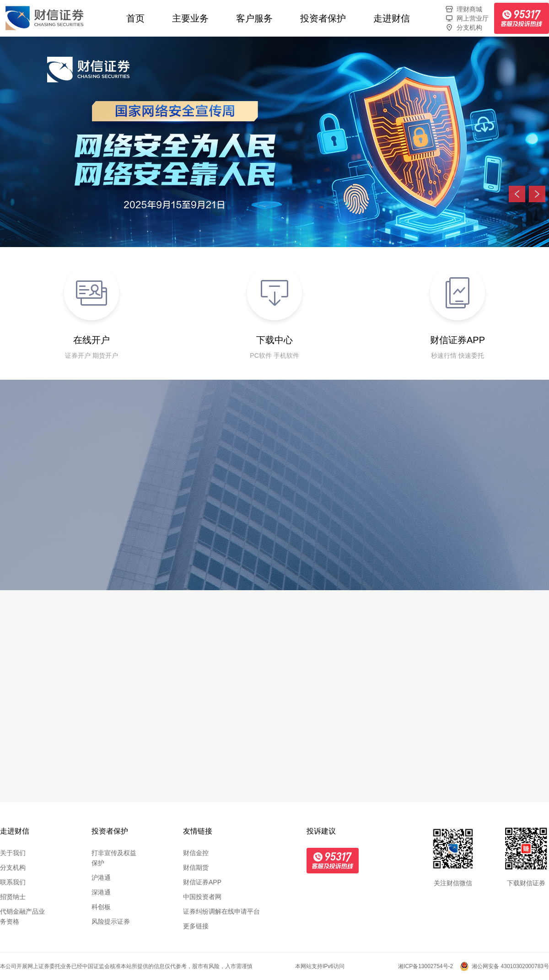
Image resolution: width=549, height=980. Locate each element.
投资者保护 (323, 18)
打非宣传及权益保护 (114, 858)
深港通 (101, 892)
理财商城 (463, 9)
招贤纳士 (13, 897)
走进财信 (392, 18)
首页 (135, 18)
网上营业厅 (467, 18)
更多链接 (196, 926)
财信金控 (196, 853)
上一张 (517, 194)
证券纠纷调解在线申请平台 (221, 911)
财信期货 (196, 867)
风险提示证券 (111, 921)
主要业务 (190, 18)
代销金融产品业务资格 (22, 916)
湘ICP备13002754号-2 (425, 966)
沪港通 (101, 878)
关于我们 (13, 853)
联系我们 (13, 882)
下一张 (537, 194)
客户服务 (254, 18)
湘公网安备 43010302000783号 (510, 966)
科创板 (101, 907)
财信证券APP (202, 882)
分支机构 (463, 27)
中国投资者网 (202, 897)
